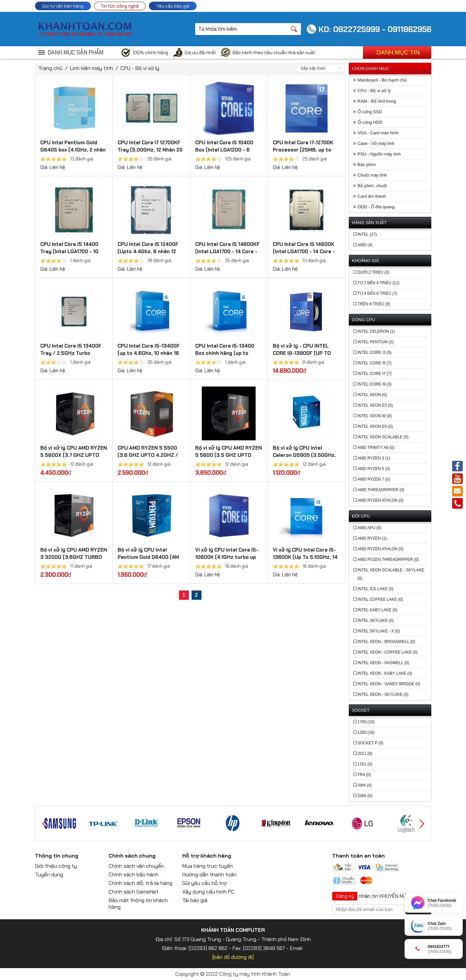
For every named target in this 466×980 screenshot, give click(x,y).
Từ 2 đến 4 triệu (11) (379, 283)
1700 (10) (366, 722)
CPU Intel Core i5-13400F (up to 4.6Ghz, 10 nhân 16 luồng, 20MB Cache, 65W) (149, 353)
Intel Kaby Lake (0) (378, 610)
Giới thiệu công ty (56, 866)
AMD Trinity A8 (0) (376, 448)
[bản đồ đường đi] (233, 957)
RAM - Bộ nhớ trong (377, 101)
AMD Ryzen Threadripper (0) (388, 559)
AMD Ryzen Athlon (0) (381, 500)
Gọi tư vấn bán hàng (63, 6)
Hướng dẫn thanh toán (209, 875)
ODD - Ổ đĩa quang (376, 207)
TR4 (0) (364, 775)
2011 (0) (365, 754)
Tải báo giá (195, 900)
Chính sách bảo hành (134, 875)
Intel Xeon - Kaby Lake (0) (385, 673)
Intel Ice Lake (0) (376, 589)
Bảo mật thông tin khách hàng (138, 904)
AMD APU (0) (370, 528)
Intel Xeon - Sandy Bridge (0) (389, 684)
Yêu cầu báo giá (173, 6)
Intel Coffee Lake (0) (380, 599)
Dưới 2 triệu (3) (374, 272)
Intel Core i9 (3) (375, 384)
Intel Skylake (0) (376, 621)
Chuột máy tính (372, 175)
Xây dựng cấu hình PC (208, 892)
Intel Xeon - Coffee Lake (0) (388, 652)
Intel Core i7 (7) (375, 374)
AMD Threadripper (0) (381, 490)
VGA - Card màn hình (378, 133)
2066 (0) (365, 796)
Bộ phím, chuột (372, 186)
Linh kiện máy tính (91, 68)
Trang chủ (50, 68)
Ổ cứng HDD (370, 122)
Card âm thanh (372, 196)
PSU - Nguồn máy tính (379, 154)
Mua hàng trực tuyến (208, 866)
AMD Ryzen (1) (372, 538)
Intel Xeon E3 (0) (375, 405)
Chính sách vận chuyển (136, 866)
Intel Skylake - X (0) (379, 631)
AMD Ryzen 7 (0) (374, 479)
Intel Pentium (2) (376, 342)
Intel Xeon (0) (372, 395)
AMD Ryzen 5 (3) (374, 469)
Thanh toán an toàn (358, 856)
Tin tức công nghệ (120, 6)
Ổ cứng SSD (370, 112)
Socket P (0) (371, 743)
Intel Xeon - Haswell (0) (383, 663)
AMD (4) (365, 245)
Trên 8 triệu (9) (374, 304)
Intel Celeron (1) (376, 331)
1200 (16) (366, 732)
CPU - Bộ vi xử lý (140, 68)
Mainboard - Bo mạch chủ (382, 80)
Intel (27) (367, 234)
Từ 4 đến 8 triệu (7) (377, 293)
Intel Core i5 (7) (375, 363)
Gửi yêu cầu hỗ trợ (204, 883)
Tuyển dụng (49, 875)
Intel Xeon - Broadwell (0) (386, 642)
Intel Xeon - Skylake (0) (383, 694)
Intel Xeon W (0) (375, 416)
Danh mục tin (398, 52)
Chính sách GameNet (134, 892)
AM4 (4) (365, 785)
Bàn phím (367, 165)
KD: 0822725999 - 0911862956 (375, 29)
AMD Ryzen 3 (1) (374, 458)
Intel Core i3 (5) (375, 353)
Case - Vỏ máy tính (376, 143)
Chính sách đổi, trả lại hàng (141, 883)
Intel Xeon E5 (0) (375, 426)
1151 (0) (365, 764)
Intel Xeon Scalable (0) (383, 437)
